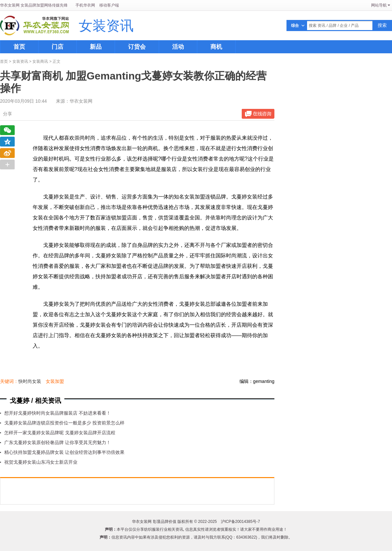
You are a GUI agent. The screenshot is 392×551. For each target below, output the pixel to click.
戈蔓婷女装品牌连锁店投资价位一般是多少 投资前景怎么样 (64, 423)
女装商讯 (40, 61)
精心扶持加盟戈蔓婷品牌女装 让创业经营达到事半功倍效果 (64, 452)
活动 (178, 47)
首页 (19, 47)
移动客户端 (109, 5)
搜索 (382, 25)
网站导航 (379, 5)
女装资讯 (106, 26)
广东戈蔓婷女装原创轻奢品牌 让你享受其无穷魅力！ (57, 442)
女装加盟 (55, 381)
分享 (8, 114)
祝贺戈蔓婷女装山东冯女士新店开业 (41, 462)
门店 (57, 47)
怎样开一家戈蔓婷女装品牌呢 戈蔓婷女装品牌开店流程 (60, 433)
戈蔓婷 (20, 401)
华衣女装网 (10, 5)
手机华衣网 (85, 5)
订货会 (137, 47)
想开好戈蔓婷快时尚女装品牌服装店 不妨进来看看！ (57, 413)
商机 (216, 47)
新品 (96, 47)
